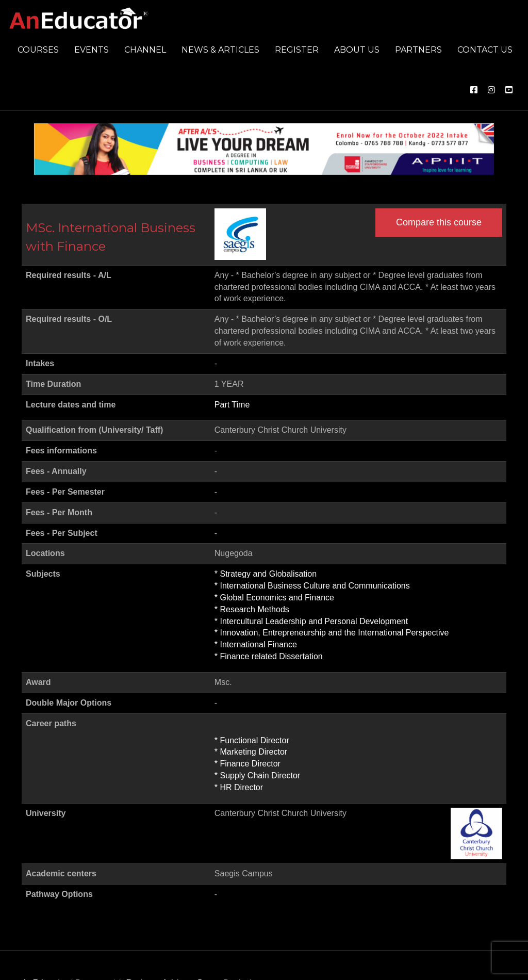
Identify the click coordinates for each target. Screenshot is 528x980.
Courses (38, 50)
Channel (145, 50)
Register (297, 50)
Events (92, 50)
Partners (418, 50)
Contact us (485, 50)
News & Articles (220, 50)
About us (357, 50)
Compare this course (439, 222)
